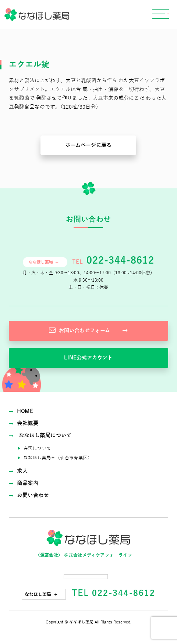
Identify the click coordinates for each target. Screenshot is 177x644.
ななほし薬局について (40, 436)
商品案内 (24, 483)
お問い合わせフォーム (88, 330)
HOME (21, 411)
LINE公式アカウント (88, 358)
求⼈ (18, 471)
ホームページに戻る (88, 145)
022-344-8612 (119, 261)
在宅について (37, 448)
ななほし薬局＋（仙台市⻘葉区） (58, 458)
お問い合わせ (29, 495)
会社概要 (24, 424)
